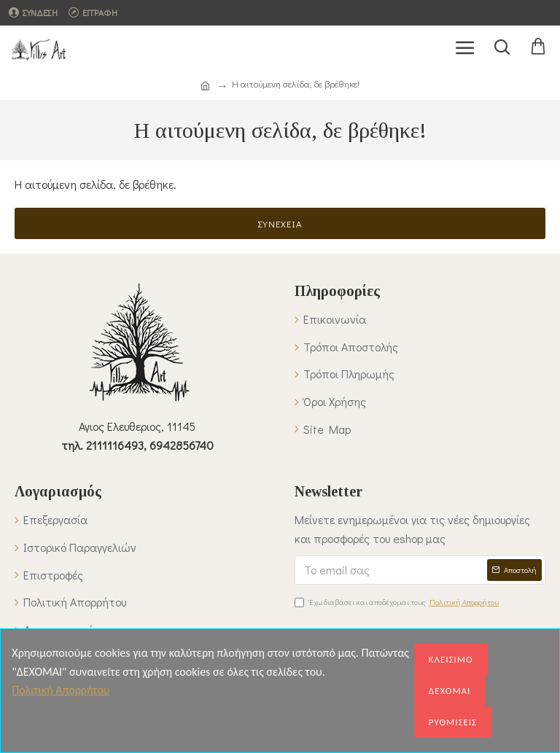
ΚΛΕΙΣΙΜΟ (451, 659)
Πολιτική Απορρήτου (61, 690)
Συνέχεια (280, 223)
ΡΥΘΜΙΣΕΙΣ (453, 722)
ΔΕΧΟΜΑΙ (450, 691)
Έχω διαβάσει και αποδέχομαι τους (398, 602)
